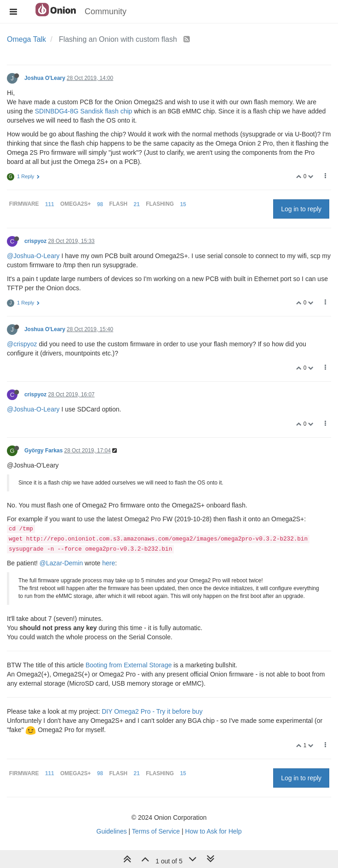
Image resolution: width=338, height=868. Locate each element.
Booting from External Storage (129, 665)
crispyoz (35, 241)
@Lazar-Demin (61, 563)
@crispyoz (22, 344)
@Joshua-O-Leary (33, 256)
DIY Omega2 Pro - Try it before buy (152, 711)
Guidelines (112, 831)
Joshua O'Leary (45, 78)
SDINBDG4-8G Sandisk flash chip (84, 111)
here (109, 563)
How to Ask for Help (214, 831)
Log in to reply (301, 209)
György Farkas (43, 451)
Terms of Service (156, 831)
